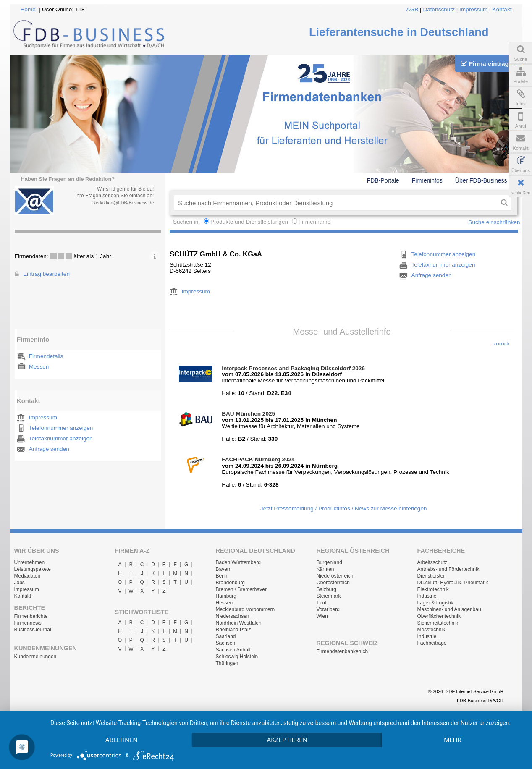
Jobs (20, 583)
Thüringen (227, 663)
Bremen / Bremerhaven (242, 589)
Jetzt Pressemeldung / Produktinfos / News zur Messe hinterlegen (344, 509)
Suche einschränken (494, 222)
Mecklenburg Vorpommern (245, 609)
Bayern (224, 569)
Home (28, 9)
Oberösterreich (333, 583)
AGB (413, 9)
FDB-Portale (383, 180)
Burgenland (329, 562)
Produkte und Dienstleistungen (249, 222)
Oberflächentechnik (439, 616)
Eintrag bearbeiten (46, 274)
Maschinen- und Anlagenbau (449, 609)
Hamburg (226, 596)
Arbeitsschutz (432, 562)
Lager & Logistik (435, 603)
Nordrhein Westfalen (239, 623)
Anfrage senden (49, 449)
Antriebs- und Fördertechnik (448, 569)
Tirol (321, 603)
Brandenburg (230, 583)
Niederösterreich (335, 576)
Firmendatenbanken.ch (342, 651)
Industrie (427, 596)
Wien (322, 616)
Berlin (222, 576)
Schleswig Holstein (237, 657)
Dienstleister (431, 576)
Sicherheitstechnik (438, 623)
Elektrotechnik (433, 589)
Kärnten (325, 569)
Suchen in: (187, 222)
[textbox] (336, 203)
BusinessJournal (33, 630)
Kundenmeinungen (35, 657)
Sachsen (226, 643)
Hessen (224, 603)
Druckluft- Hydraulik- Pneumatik (453, 583)
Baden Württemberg (238, 562)
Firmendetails (46, 356)
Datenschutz (439, 9)
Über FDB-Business (481, 180)
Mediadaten (28, 576)
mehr (453, 740)
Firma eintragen (489, 64)
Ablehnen (121, 740)
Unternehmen (30, 562)
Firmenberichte (31, 616)
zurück (501, 344)
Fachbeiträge (432, 643)
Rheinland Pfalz (233, 630)
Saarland (226, 636)
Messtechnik (431, 630)
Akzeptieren (287, 740)
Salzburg (326, 589)
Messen (39, 367)
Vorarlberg (328, 609)
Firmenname (314, 222)
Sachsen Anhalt (233, 650)
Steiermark (329, 596)
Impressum (473, 9)
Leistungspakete (33, 569)
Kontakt (502, 9)
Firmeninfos (427, 180)
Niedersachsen (233, 616)
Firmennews (28, 623)
